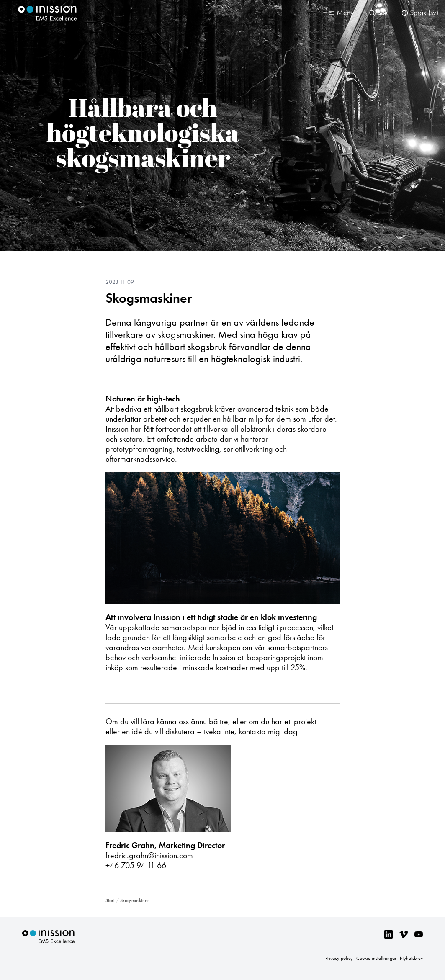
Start (110, 900)
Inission (47, 13)
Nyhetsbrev (411, 958)
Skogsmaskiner (149, 298)
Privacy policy (339, 958)
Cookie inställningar (376, 958)
